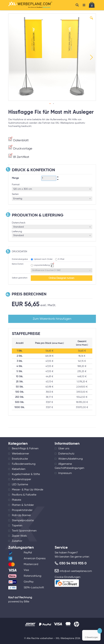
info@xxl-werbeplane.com (76, 571)
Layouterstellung (42, 265)
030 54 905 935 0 (73, 564)
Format (16, 185)
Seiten (15, 194)
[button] (91, 21)
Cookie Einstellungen (68, 577)
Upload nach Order (43, 259)
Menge (15, 178)
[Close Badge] (100, 631)
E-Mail (61, 259)
